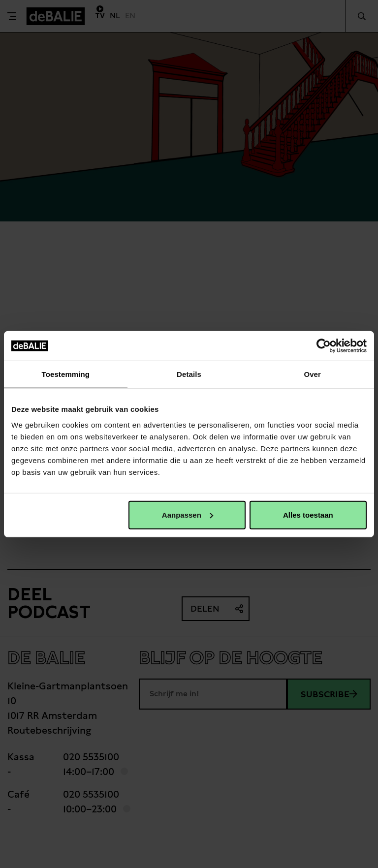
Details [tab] (189, 374)
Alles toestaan (308, 514)
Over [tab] (312, 374)
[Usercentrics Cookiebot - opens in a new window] (324, 346)
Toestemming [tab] (66, 374)
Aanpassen (188, 514)
